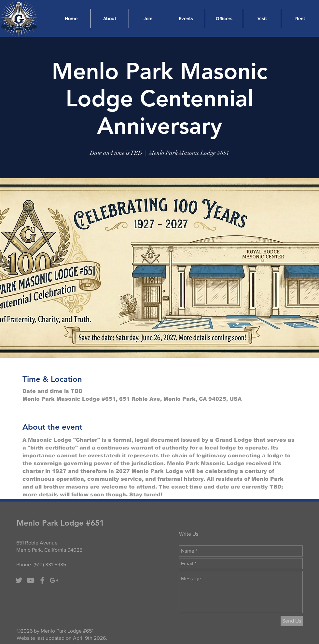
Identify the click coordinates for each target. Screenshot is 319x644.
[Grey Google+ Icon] (54, 580)
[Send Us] (292, 621)
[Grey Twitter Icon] (19, 580)
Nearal (178, 632)
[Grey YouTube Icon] (31, 580)
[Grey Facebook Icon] (42, 580)
